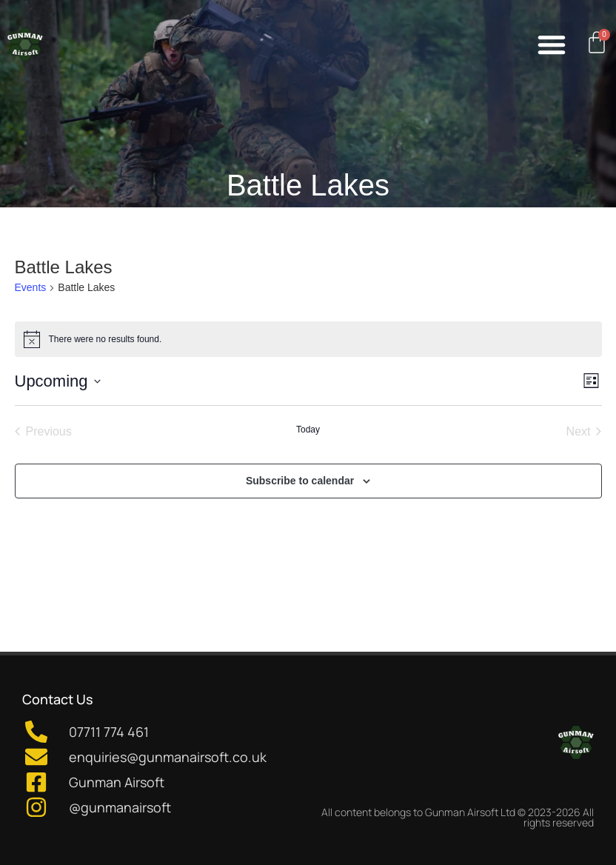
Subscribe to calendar (300, 481)
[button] (552, 44)
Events (31, 287)
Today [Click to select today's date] (308, 430)
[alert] (308, 339)
